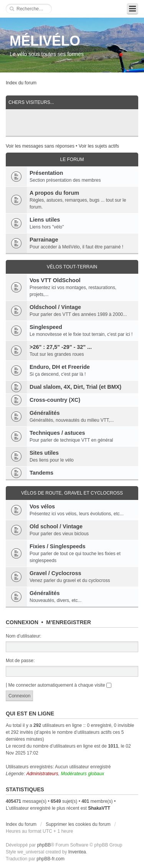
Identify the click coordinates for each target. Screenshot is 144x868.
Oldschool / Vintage (55, 307)
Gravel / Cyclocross (55, 573)
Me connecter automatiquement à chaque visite (60, 685)
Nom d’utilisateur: (24, 636)
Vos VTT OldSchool (55, 280)
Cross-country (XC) (55, 400)
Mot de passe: (20, 661)
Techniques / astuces (57, 433)
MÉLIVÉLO (45, 41)
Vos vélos (42, 506)
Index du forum (21, 83)
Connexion (22, 622)
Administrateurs (42, 774)
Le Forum (72, 159)
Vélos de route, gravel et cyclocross (72, 493)
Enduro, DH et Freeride (60, 367)
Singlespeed (46, 327)
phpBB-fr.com (50, 859)
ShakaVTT (99, 808)
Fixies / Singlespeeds (58, 546)
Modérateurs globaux (82, 774)
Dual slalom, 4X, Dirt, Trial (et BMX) (75, 387)
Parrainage (44, 240)
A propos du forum (54, 193)
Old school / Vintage (56, 526)
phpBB (44, 845)
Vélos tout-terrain (72, 267)
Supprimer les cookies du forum (78, 824)
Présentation (46, 173)
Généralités (45, 413)
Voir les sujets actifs (99, 146)
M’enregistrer (69, 622)
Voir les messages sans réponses (40, 146)
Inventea (77, 852)
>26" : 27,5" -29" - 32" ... (61, 347)
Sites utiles (44, 453)
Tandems (41, 473)
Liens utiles (45, 220)
